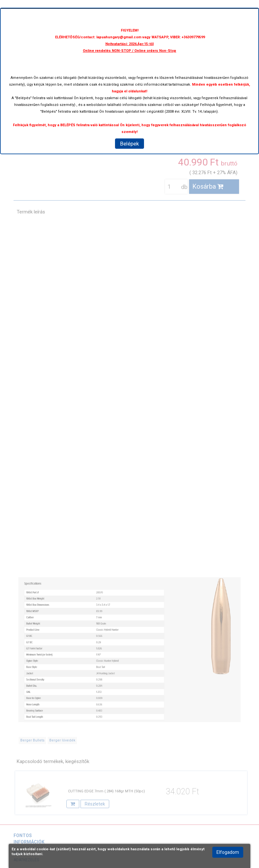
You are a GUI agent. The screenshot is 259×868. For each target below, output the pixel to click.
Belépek (129, 144)
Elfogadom (228, 852)
